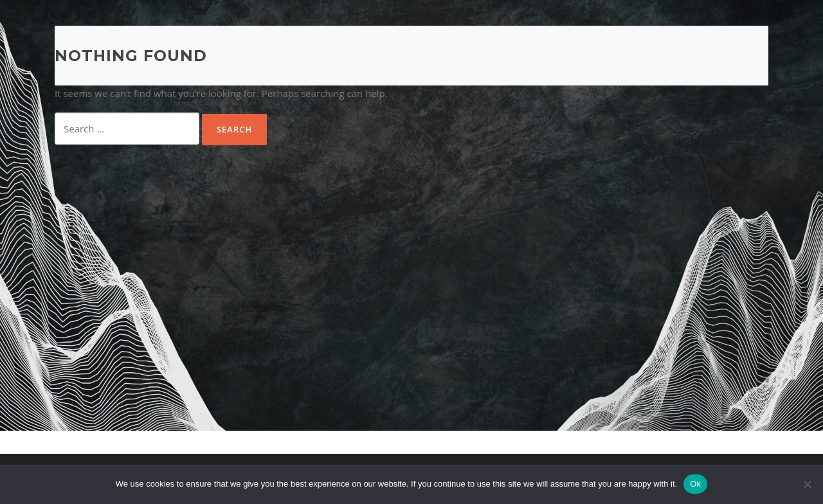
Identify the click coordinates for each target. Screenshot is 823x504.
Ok (695, 484)
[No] (807, 484)
